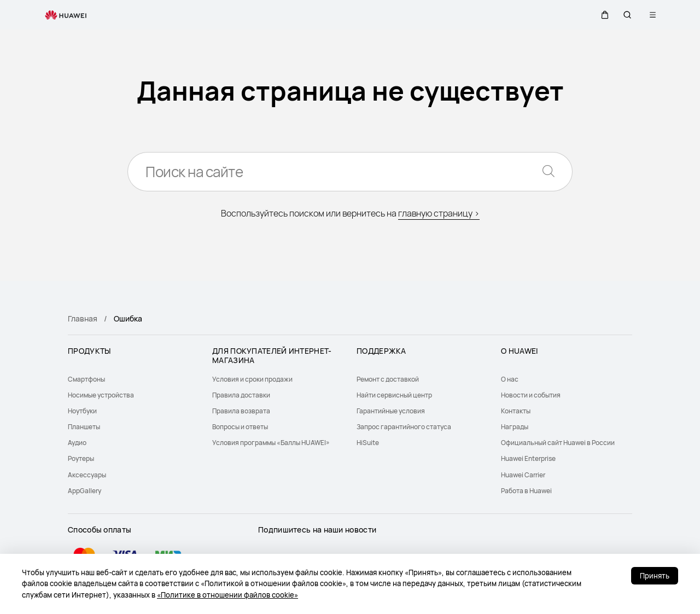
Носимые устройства (101, 395)
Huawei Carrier (523, 475)
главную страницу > (439, 213)
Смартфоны (86, 379)
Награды (515, 427)
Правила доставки (241, 395)
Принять (655, 576)
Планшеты (84, 427)
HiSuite (368, 443)
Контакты (516, 411)
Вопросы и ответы (240, 427)
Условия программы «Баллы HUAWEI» (271, 443)
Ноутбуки (82, 411)
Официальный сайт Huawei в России (558, 443)
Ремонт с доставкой (388, 379)
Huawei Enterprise (528, 458)
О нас (510, 379)
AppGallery (84, 491)
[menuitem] (133, 379)
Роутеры (81, 458)
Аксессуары (87, 475)
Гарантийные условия (391, 411)
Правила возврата (241, 411)
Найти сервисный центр (394, 395)
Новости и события (531, 395)
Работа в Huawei (526, 491)
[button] (601, 15)
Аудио (77, 443)
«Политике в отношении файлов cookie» (227, 595)
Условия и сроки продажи (252, 379)
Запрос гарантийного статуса (404, 427)
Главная (83, 318)
